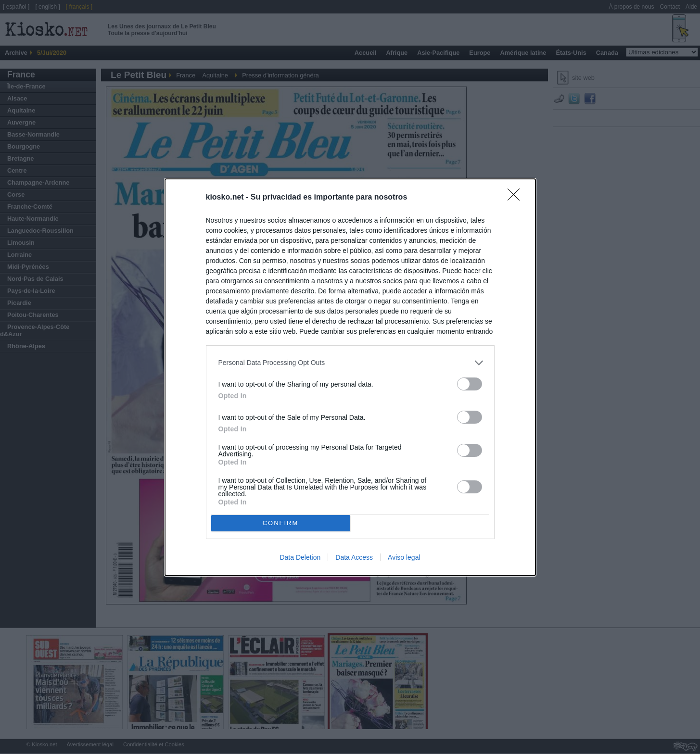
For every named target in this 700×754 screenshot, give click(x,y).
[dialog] (350, 377)
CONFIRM (281, 522)
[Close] (517, 198)
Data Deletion (300, 557)
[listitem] (350, 363)
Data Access (354, 557)
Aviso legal (404, 557)
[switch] (470, 384)
